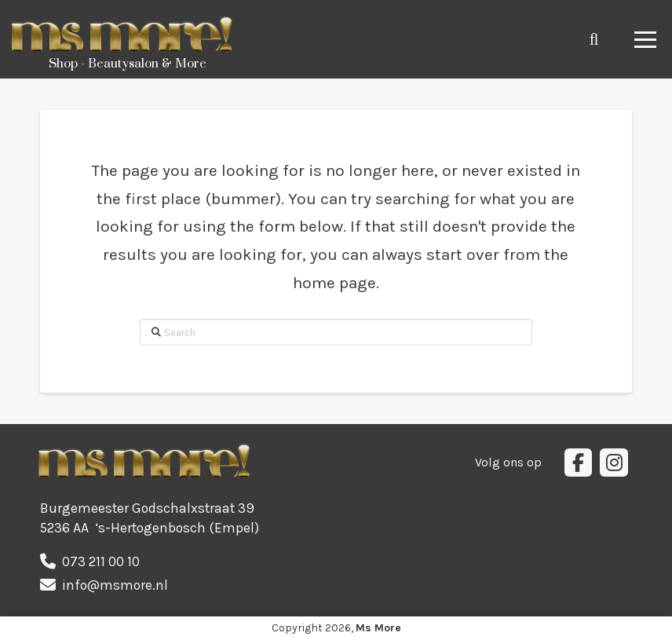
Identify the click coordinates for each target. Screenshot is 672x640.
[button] (594, 40)
